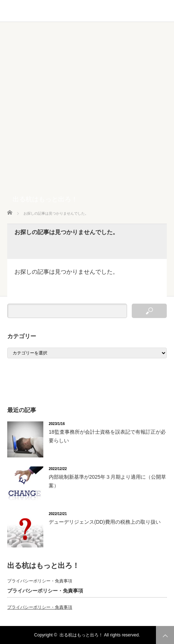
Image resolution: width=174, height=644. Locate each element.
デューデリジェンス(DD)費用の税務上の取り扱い (105, 522)
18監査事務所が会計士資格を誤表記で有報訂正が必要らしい (107, 436)
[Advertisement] (87, 112)
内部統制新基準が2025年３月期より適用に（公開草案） (107, 481)
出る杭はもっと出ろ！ (45, 199)
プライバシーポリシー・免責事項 (40, 581)
